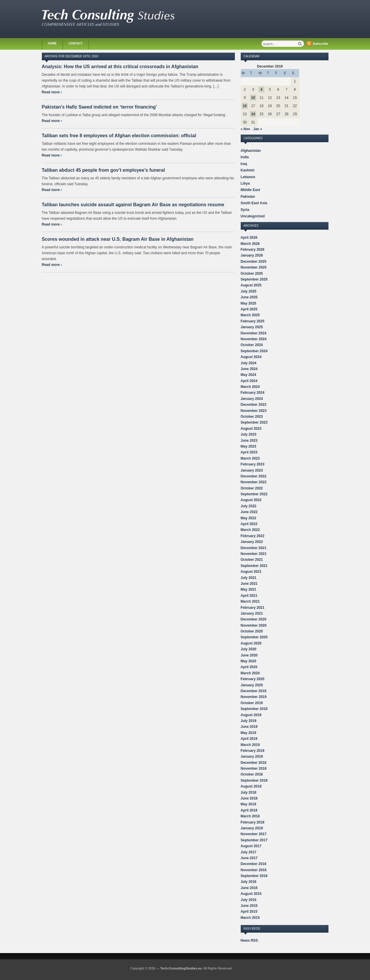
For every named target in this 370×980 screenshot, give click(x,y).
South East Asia (254, 203)
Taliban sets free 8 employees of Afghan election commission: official (119, 136)
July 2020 (249, 649)
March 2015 (250, 918)
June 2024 (249, 369)
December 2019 (254, 691)
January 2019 (252, 757)
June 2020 (249, 655)
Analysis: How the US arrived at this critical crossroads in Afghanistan (120, 67)
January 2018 (252, 828)
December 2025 (254, 262)
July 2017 (249, 852)
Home (52, 43)
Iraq (244, 164)
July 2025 (249, 291)
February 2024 (253, 393)
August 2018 (251, 786)
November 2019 (254, 697)
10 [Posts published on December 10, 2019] (253, 98)
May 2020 (248, 661)
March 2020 (250, 673)
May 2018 (248, 804)
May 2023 (248, 446)
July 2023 (249, 434)
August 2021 (251, 572)
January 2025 (252, 327)
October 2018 (252, 774)
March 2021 (250, 601)
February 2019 (253, 751)
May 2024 (248, 375)
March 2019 (250, 745)
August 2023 (251, 429)
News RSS (249, 941)
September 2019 (254, 709)
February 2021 (253, 608)
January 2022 (252, 542)
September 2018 (254, 780)
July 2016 (249, 882)
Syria (245, 210)
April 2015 (249, 912)
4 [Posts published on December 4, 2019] (262, 90)
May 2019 (248, 733)
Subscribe (320, 44)
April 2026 (249, 238)
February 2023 (253, 464)
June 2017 (249, 858)
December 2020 (254, 619)
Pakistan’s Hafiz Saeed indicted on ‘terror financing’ (99, 107)
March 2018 (250, 816)
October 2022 (252, 488)
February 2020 (253, 679)
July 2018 (249, 792)
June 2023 (249, 441)
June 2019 (249, 727)
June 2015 (249, 906)
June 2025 (249, 297)
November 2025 (254, 267)
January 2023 (252, 470)
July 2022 (249, 506)
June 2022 (249, 512)
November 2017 (254, 834)
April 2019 (249, 739)
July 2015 (249, 900)
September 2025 (254, 279)
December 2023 (254, 405)
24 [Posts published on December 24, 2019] (253, 114)
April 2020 (249, 667)
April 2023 (249, 452)
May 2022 (248, 518)
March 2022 (250, 530)
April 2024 (249, 381)
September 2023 (254, 422)
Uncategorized (253, 216)
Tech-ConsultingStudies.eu (181, 968)
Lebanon (248, 177)
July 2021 (249, 578)
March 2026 (250, 244)
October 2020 (252, 631)
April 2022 (249, 524)
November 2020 (254, 625)
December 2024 (254, 333)
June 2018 (249, 798)
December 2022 (254, 476)
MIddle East (251, 190)
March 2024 (250, 387)
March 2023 (250, 458)
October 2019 (252, 703)
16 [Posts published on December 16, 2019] (245, 106)
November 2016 (254, 870)
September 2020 (254, 637)
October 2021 (252, 560)
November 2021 (254, 554)
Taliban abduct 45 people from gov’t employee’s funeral (103, 170)
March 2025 (250, 315)
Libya (245, 183)
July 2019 (249, 721)
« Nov (246, 129)
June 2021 (249, 584)
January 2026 (252, 255)
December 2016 (254, 864)
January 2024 (252, 399)
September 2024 (254, 351)
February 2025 (253, 321)
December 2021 (254, 548)
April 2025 (249, 309)
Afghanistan (251, 151)
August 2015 (251, 894)
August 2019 (251, 715)
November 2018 (254, 768)
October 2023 (252, 417)
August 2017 (251, 846)
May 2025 (248, 303)
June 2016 (249, 888)
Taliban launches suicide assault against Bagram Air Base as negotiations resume (133, 205)
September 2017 (254, 840)
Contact (76, 43)
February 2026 (253, 250)
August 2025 (251, 285)
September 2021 (254, 566)
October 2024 (252, 345)
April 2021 (249, 596)
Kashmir (248, 170)
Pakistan (248, 197)
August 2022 (251, 500)
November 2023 (254, 411)
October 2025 (252, 274)
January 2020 (252, 685)
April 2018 (249, 810)
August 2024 (251, 357)
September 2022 (254, 494)
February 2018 (253, 822)
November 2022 (254, 482)
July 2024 (249, 363)
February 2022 (253, 536)
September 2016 (254, 876)
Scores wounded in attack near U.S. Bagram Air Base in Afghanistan (118, 239)
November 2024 (254, 339)
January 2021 (252, 613)
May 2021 (248, 589)
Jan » (258, 129)
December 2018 (254, 763)
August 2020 (251, 643)
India (245, 157)
